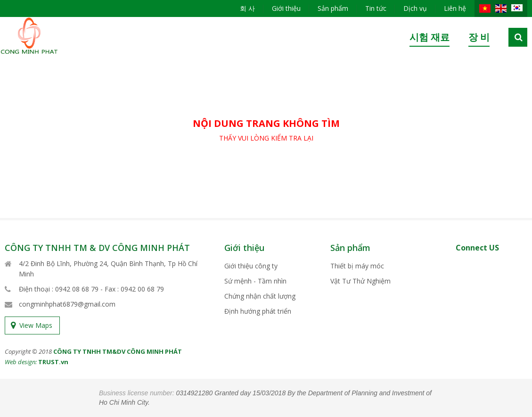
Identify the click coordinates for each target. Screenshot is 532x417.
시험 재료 (430, 37)
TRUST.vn (53, 362)
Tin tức (376, 8)
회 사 (247, 8)
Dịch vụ (415, 8)
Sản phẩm (333, 8)
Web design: (21, 362)
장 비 (479, 37)
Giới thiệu (286, 8)
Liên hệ (455, 8)
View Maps (36, 325)
